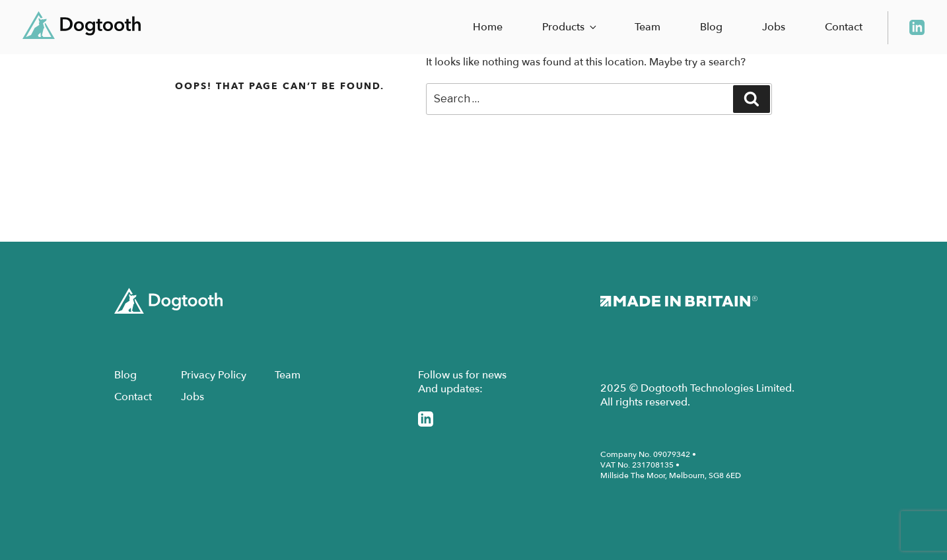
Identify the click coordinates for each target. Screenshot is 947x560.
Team (648, 27)
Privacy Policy (214, 375)
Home (488, 27)
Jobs (774, 27)
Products (570, 27)
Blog (711, 27)
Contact (844, 27)
